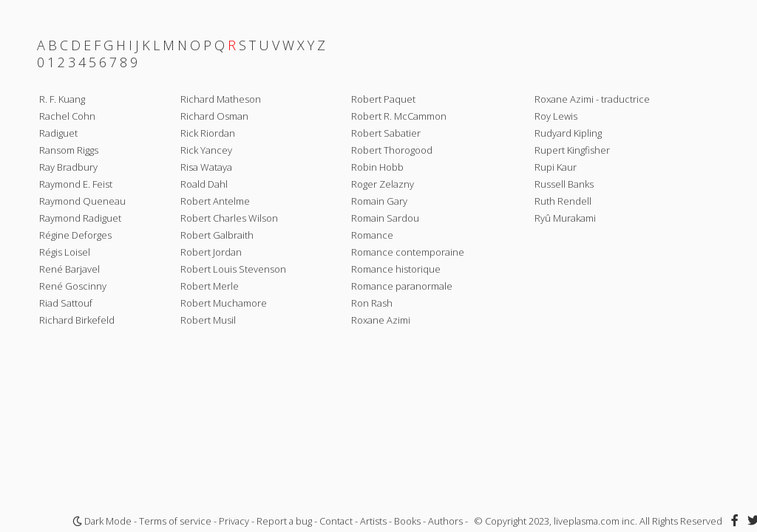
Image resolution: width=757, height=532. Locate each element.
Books (407, 521)
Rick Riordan (208, 133)
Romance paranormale (402, 286)
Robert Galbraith (217, 235)
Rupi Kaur (556, 167)
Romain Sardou (385, 218)
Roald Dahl (204, 184)
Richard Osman (214, 116)
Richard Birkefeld (77, 320)
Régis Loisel (65, 252)
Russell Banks (564, 184)
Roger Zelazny (383, 184)
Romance (372, 235)
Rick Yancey (206, 150)
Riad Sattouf (66, 303)
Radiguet (58, 133)
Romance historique (396, 269)
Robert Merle (210, 286)
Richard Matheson (221, 99)
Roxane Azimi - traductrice (592, 99)
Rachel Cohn (67, 116)
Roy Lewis (556, 116)
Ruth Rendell (563, 201)
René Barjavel (69, 269)
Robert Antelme (215, 201)
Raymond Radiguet (80, 218)
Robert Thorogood (392, 150)
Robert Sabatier (386, 133)
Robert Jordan (211, 252)
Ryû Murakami (565, 218)
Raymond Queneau (82, 201)
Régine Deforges (75, 235)
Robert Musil (208, 320)
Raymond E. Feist (76, 184)
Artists (373, 521)
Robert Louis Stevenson (233, 269)
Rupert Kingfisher (572, 150)
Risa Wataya (206, 167)
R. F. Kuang (62, 99)
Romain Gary (379, 201)
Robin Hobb (377, 167)
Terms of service (175, 521)
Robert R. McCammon (399, 116)
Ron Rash (372, 303)
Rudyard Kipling (568, 133)
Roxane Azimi (381, 320)
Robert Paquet (383, 99)
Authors (445, 521)
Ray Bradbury (68, 167)
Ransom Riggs (69, 150)
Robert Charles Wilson (229, 218)
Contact (336, 521)
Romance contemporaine (408, 252)
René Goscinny (73, 286)
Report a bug (284, 521)
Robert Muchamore (224, 303)
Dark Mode (102, 521)
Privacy (234, 521)
